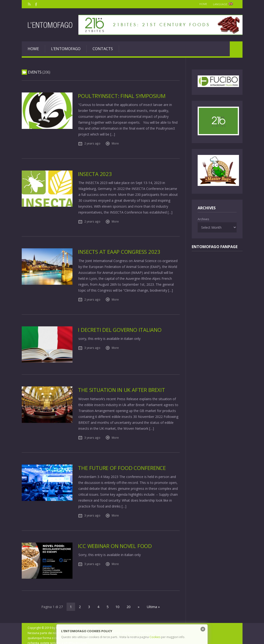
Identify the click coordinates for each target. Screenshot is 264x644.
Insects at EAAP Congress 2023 (119, 252)
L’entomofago (66, 49)
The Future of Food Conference (122, 466)
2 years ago (92, 143)
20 (129, 603)
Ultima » (153, 603)
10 (118, 603)
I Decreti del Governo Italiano (120, 329)
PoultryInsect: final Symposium (122, 96)
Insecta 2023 (95, 174)
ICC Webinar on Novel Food (115, 544)
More (115, 143)
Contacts (103, 49)
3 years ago (92, 347)
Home (202, 4)
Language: (224, 4)
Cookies (155, 637)
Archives (203, 219)
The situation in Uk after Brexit (122, 388)
